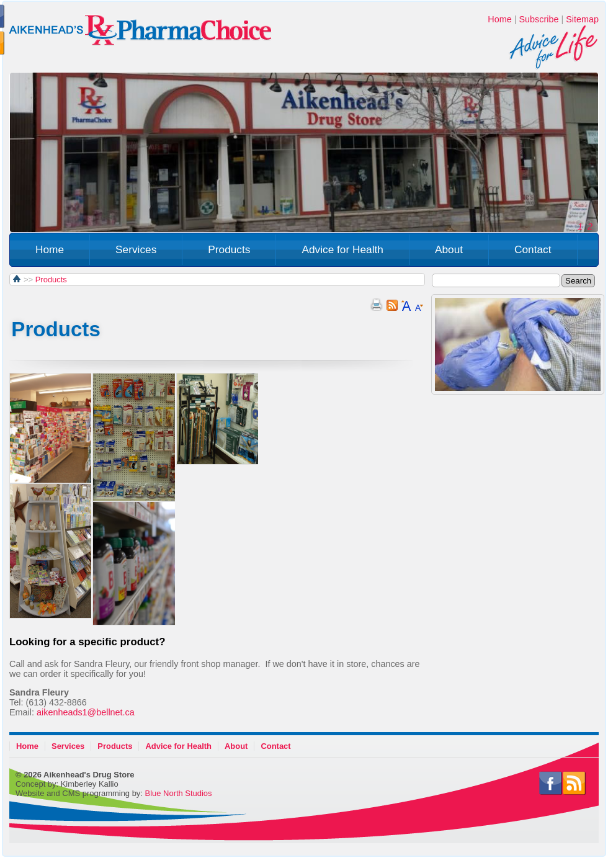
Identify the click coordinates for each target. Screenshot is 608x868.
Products (229, 249)
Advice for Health (342, 249)
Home (499, 19)
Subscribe (539, 19)
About (449, 249)
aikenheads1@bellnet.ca (86, 712)
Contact (533, 249)
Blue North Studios (179, 793)
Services (136, 249)
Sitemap (582, 19)
